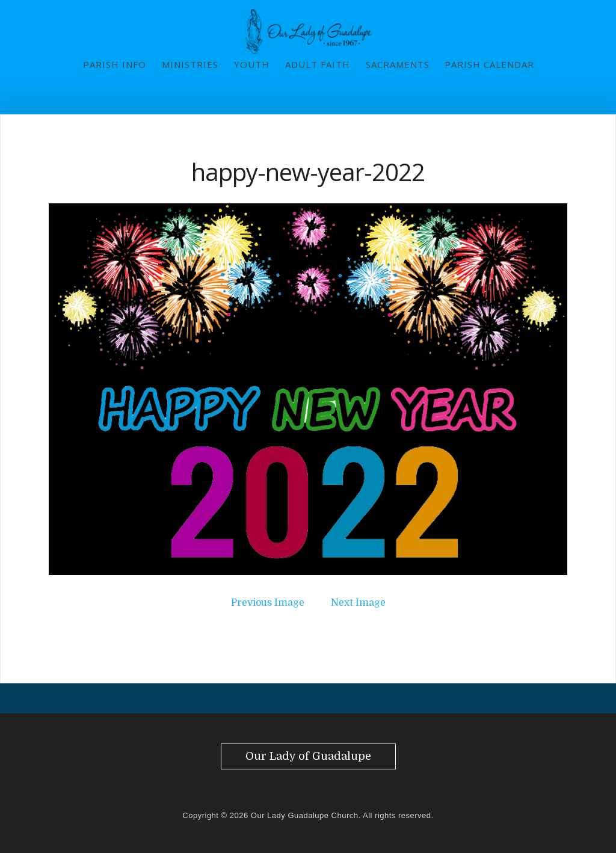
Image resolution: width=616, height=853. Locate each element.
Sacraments (398, 64)
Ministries (190, 64)
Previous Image (268, 603)
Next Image (358, 603)
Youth (252, 64)
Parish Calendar (489, 64)
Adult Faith (318, 64)
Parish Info (115, 64)
